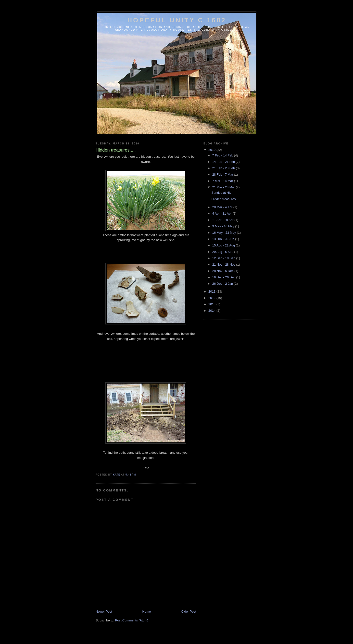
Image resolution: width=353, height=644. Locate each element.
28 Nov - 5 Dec (223, 271)
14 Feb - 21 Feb (224, 162)
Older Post (189, 612)
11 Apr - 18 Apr (223, 220)
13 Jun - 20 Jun (224, 239)
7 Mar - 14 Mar (223, 181)
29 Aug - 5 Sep (223, 252)
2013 (212, 304)
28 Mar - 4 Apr (223, 207)
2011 (212, 291)
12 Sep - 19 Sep (224, 258)
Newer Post (104, 612)
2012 (212, 298)
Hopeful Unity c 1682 (177, 20)
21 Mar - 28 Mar (224, 187)
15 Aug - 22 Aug (224, 245)
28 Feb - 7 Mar (223, 174)
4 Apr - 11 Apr (222, 213)
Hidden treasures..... (226, 199)
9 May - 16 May (224, 226)
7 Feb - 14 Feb (223, 155)
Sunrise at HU (221, 193)
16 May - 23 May (225, 233)
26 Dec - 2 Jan (223, 284)
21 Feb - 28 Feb (224, 168)
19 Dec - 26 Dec (224, 277)
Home (147, 612)
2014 (212, 311)
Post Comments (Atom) (132, 620)
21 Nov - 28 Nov (224, 264)
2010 (212, 150)
